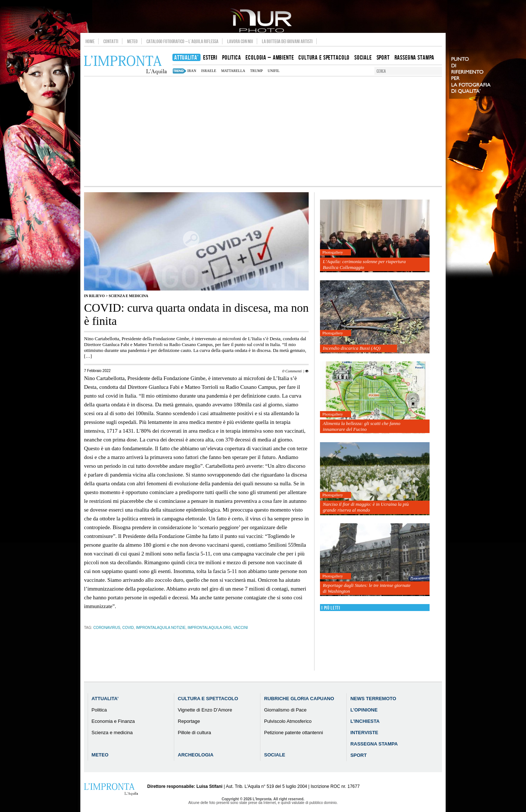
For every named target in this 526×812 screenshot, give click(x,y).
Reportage (189, 721)
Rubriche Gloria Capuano (299, 699)
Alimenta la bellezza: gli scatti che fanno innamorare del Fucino (362, 426)
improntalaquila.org (209, 628)
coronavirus (107, 628)
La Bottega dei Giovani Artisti (287, 41)
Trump (256, 71)
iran (192, 71)
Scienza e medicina (128, 296)
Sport (359, 755)
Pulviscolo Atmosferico (288, 721)
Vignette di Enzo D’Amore (205, 710)
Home (90, 41)
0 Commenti (292, 371)
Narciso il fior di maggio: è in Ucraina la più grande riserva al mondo (366, 507)
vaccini (241, 628)
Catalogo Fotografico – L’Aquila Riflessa (182, 41)
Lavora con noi (240, 41)
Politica (99, 710)
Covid (128, 628)
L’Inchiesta (365, 721)
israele (209, 71)
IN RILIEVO (94, 296)
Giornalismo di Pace (285, 710)
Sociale (275, 755)
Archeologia (196, 755)
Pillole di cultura (195, 733)
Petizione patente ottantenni (294, 733)
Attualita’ (105, 699)
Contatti (111, 41)
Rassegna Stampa (374, 744)
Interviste (364, 733)
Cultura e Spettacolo (208, 699)
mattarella (233, 71)
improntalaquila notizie (161, 628)
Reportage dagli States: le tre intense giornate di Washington (367, 588)
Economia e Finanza (113, 721)
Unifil (274, 71)
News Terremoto (373, 699)
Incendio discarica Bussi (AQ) (352, 348)
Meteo (132, 41)
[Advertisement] (263, 131)
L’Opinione (364, 710)
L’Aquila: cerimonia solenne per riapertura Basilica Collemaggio (364, 264)
